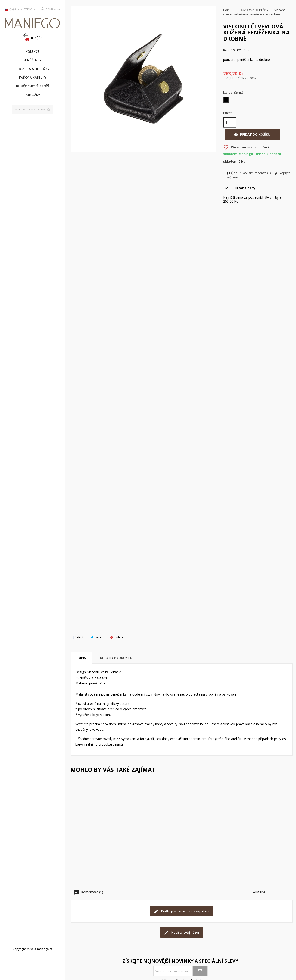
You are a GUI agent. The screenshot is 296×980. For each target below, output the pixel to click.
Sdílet (78, 637)
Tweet (97, 637)
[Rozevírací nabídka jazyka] (12, 10)
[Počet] (230, 122)
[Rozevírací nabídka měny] (30, 10)
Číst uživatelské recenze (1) (249, 173)
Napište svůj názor (182, 933)
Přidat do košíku (252, 134)
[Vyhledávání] (32, 110)
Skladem (230, 162)
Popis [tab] (81, 658)
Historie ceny (244, 188)
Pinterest (118, 637)
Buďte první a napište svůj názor (182, 911)
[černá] (226, 101)
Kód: (227, 50)
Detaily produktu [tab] (116, 658)
